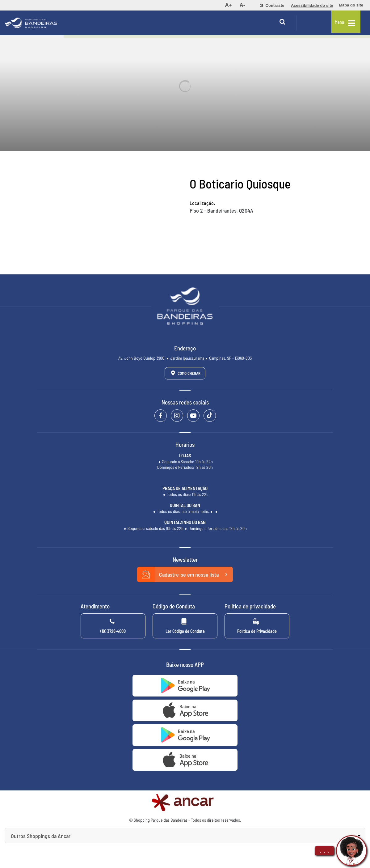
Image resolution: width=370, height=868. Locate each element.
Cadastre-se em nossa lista (185, 574)
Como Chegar (185, 373)
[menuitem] (228, 5)
